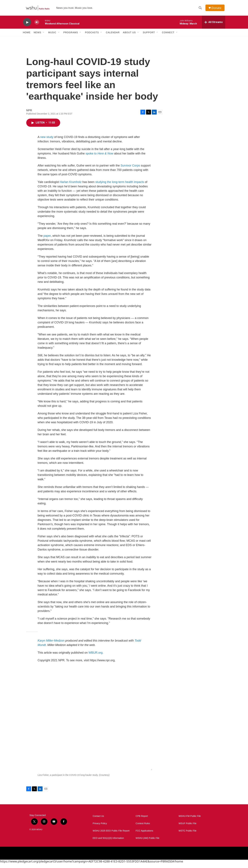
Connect (168, 34)
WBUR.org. (96, 657)
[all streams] (214, 24)
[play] (27, 24)
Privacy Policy (100, 828)
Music (52, 34)
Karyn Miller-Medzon (51, 645)
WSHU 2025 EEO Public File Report (111, 835)
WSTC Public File (188, 835)
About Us (129, 34)
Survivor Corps (130, 170)
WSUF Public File (188, 828)
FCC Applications (144, 835)
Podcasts (92, 34)
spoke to (99, 158)
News (38, 34)
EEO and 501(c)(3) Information (108, 843)
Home (27, 34)
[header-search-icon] (201, 9)
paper (47, 240)
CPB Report (142, 821)
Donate (217, 9)
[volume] (37, 24)
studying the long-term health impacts (120, 187)
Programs (71, 34)
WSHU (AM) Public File (147, 843)
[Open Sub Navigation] (44, 34)
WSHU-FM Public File (190, 821)
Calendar (113, 34)
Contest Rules (143, 828)
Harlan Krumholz (71, 187)
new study (47, 142)
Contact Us (98, 821)
